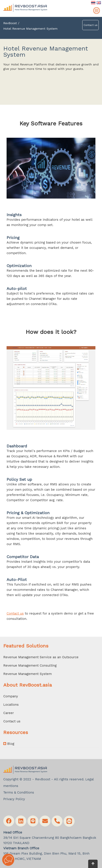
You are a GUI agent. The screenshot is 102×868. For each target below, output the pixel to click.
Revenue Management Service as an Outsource (41, 657)
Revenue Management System (28, 674)
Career (9, 713)
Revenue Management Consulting (30, 665)
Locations (11, 705)
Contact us (90, 25)
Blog (9, 744)
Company (11, 696)
